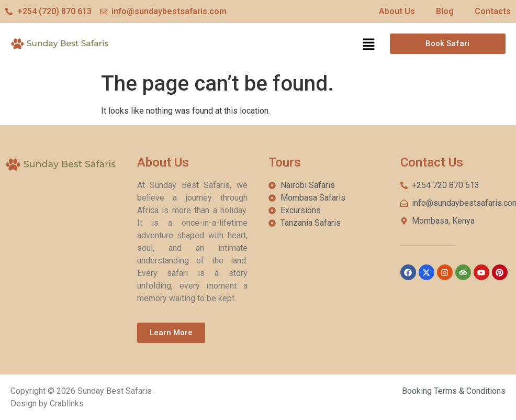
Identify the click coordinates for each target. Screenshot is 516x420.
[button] (368, 45)
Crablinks (67, 404)
